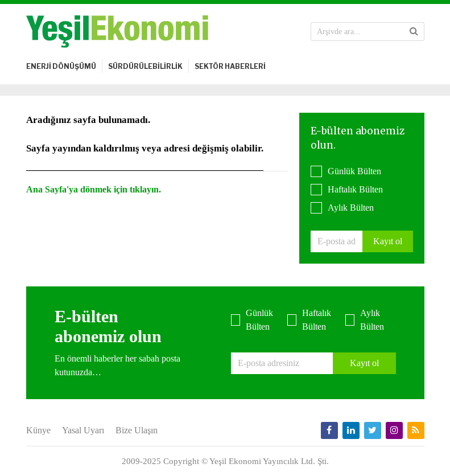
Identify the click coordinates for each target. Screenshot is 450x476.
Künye (38, 430)
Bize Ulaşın (137, 430)
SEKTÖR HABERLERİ (230, 66)
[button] (414, 31)
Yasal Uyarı (83, 430)
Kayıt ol (388, 241)
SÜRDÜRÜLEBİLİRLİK (145, 66)
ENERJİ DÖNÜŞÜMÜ (61, 66)
